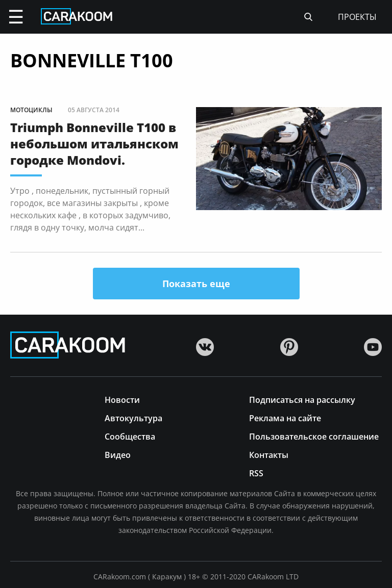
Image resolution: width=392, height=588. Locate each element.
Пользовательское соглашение (314, 436)
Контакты (269, 454)
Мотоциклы (31, 110)
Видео (118, 454)
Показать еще (196, 284)
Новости (122, 399)
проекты (357, 17)
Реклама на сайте (285, 417)
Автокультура (133, 417)
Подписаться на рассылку (302, 399)
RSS (256, 472)
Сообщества (130, 436)
